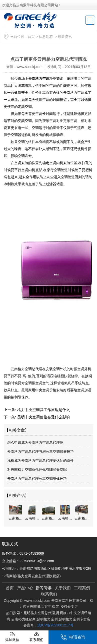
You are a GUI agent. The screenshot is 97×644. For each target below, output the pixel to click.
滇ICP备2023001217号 (55, 625)
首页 (31, 37)
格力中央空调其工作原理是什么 (43, 410)
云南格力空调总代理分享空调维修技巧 (37, 479)
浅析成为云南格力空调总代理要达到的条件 (40, 461)
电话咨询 (73, 637)
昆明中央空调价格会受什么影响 (43, 417)
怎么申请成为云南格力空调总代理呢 (35, 442)
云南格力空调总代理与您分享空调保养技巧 (40, 452)
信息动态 (46, 37)
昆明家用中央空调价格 (39, 390)
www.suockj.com (30, 67)
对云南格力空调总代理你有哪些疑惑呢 (37, 470)
